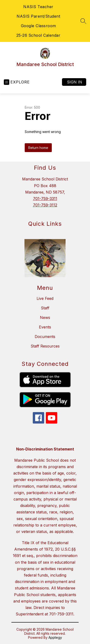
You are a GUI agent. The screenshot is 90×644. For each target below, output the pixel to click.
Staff (45, 308)
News (45, 317)
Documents (45, 337)
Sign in (75, 82)
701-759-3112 (45, 205)
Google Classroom (38, 26)
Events (45, 327)
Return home (38, 148)
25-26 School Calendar (38, 35)
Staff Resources (45, 346)
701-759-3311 (45, 199)
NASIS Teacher (38, 7)
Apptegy (55, 637)
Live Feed (45, 298)
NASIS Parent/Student (38, 16)
